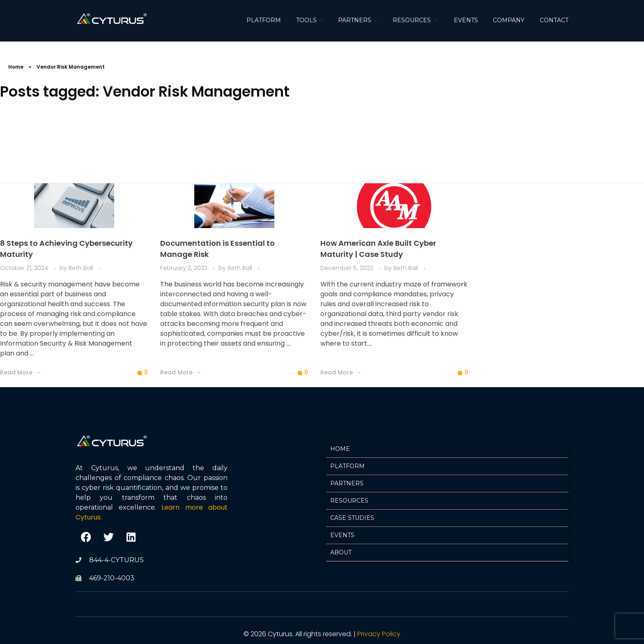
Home (16, 67)
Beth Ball (82, 268)
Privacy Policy (379, 634)
